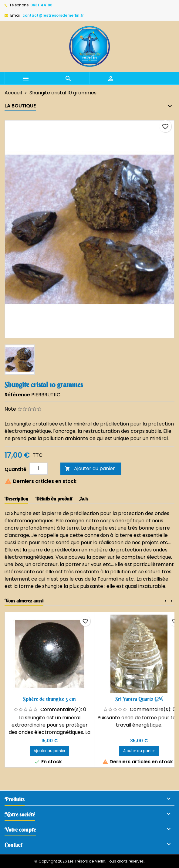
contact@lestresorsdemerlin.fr (53, 15)
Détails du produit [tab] (54, 499)
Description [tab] (16, 499)
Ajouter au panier (90, 468)
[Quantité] (39, 469)
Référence (17, 395)
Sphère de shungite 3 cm (49, 699)
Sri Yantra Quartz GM (139, 699)
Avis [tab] (84, 499)
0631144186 (41, 5)
